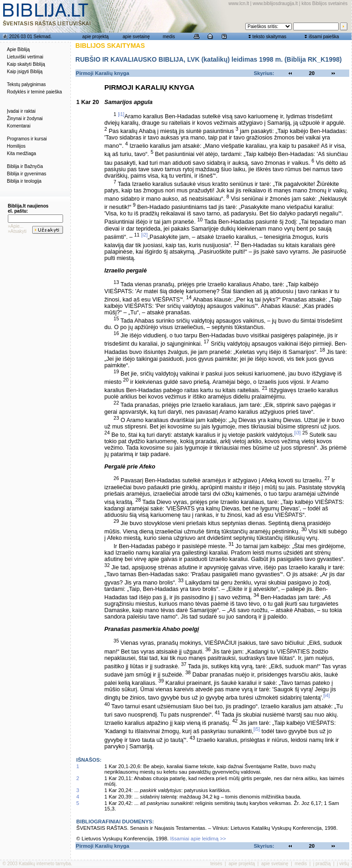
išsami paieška (324, 37)
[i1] (121, 114)
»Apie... (16, 226)
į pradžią (322, 864)
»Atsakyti (17, 231)
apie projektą (95, 37)
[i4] (327, 695)
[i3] (297, 433)
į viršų (343, 864)
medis (169, 37)
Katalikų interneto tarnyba (45, 864)
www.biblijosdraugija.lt (275, 3)
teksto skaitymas (269, 37)
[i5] (257, 729)
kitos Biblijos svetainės (324, 3)
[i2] (144, 235)
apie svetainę (136, 37)
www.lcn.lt (239, 3)
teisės (216, 864)
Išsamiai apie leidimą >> (198, 839)
